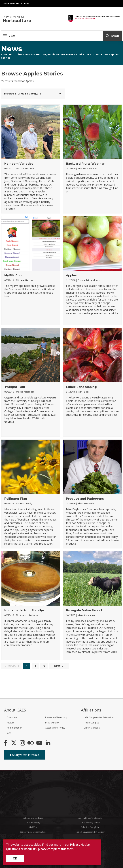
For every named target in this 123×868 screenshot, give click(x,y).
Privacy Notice (80, 845)
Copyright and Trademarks (90, 818)
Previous (11, 666)
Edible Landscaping (81, 387)
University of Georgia (16, 4)
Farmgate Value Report (84, 610)
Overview (12, 717)
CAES (4, 54)
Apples (71, 275)
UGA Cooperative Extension (99, 717)
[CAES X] (14, 743)
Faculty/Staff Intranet (25, 755)
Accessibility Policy (55, 728)
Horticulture (17, 54)
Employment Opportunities (33, 832)
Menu (9, 36)
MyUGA (33, 827)
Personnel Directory (56, 717)
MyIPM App (13, 275)
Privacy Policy (52, 723)
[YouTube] (39, 743)
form (70, 849)
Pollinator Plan (16, 499)
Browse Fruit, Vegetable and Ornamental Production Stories (63, 54)
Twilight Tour (15, 387)
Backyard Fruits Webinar (85, 164)
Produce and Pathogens (85, 499)
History (10, 723)
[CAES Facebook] (6, 743)
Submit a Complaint (90, 827)
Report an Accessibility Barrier (90, 832)
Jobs (9, 733)
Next (59, 666)
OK (15, 858)
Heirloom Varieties (19, 164)
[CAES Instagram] (22, 743)
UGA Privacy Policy (90, 823)
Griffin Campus (92, 728)
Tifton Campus (91, 723)
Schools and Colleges (33, 818)
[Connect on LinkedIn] (48, 743)
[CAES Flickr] (31, 743)
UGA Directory (33, 823)
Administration (15, 728)
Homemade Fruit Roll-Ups (24, 610)
